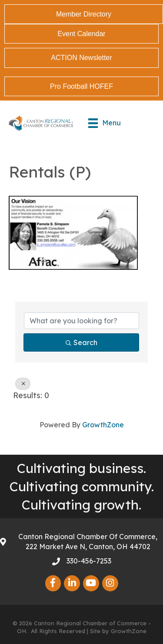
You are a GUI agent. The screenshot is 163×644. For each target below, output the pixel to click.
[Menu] (105, 123)
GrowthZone (103, 425)
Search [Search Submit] (81, 342)
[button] (84, 14)
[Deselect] (23, 384)
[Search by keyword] (81, 321)
